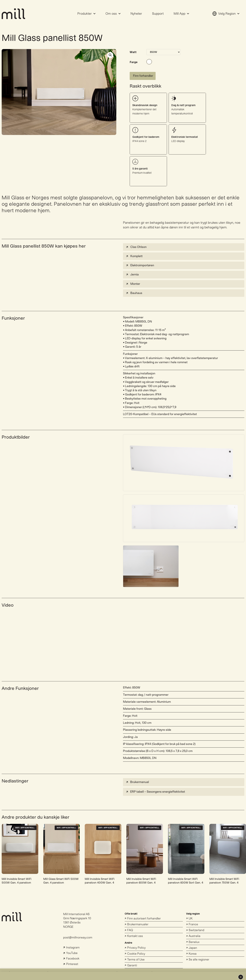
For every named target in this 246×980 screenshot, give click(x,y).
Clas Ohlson (136, 247)
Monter (133, 284)
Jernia (132, 275)
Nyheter (136, 14)
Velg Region (226, 14)
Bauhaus (134, 293)
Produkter (86, 14)
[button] (241, 977)
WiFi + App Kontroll (25, 828)
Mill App (181, 14)
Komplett (134, 256)
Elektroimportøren (140, 265)
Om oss (113, 14)
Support (158, 14)
